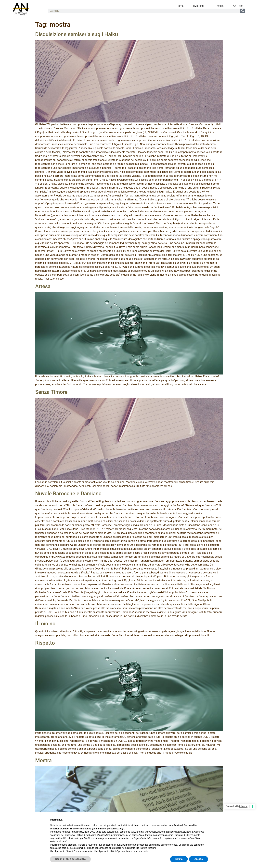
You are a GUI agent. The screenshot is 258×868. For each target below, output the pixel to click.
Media (220, 6)
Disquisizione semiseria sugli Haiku (77, 34)
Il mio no (45, 624)
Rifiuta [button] (179, 859)
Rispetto (45, 643)
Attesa (43, 286)
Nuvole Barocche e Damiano (68, 494)
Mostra (43, 760)
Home (180, 6)
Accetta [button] (199, 859)
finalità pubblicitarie (69, 838)
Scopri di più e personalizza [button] (70, 859)
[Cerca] (243, 11)
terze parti (101, 832)
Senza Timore (51, 392)
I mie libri (200, 6)
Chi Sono (238, 6)
